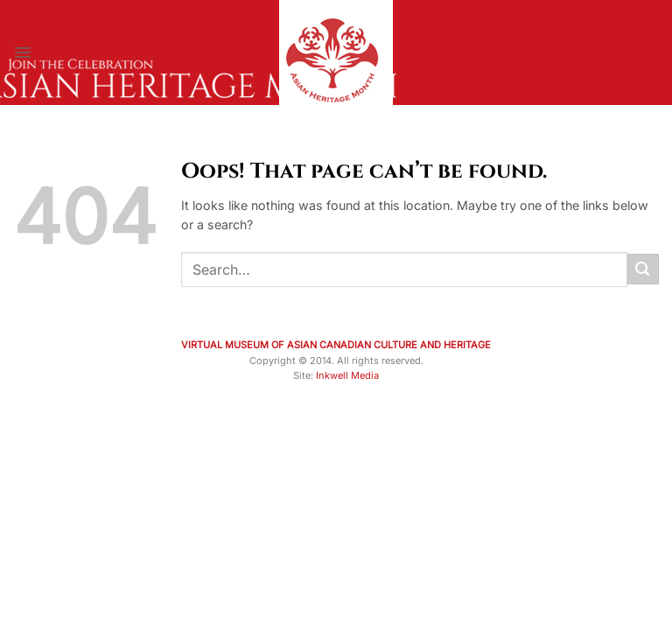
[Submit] (643, 269)
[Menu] (23, 52)
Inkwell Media (347, 375)
